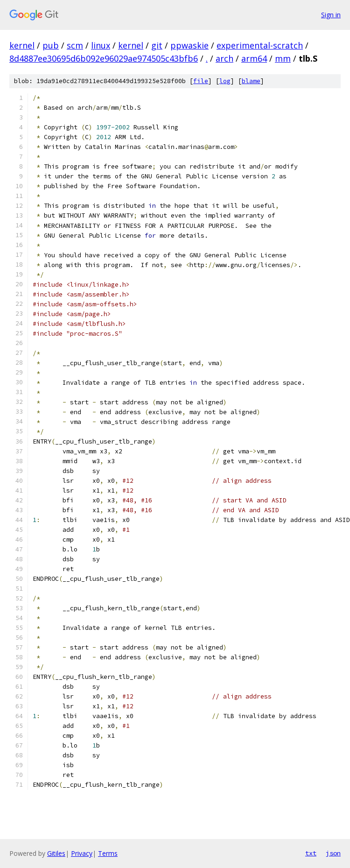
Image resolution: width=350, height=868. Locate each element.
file (201, 81)
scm (75, 45)
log (225, 81)
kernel (22, 45)
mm (283, 58)
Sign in (331, 15)
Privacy (82, 853)
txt (311, 853)
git (157, 45)
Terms (108, 853)
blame (251, 81)
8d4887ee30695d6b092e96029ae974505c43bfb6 (104, 58)
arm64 (254, 58)
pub (51, 45)
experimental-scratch (260, 45)
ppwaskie (189, 45)
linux (101, 45)
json (333, 853)
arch (224, 58)
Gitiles (56, 853)
